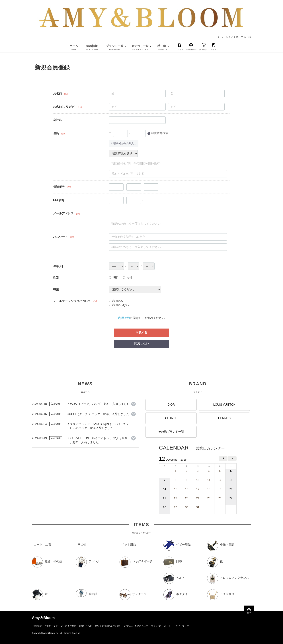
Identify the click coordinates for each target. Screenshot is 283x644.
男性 (114, 278)
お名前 (58, 94)
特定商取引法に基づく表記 (108, 626)
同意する (141, 332)
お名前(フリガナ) (64, 107)
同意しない (141, 343)
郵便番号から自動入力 (124, 143)
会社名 (58, 120)
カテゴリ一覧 (140, 48)
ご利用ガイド (51, 626)
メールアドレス (63, 213)
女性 (128, 278)
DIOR (171, 405)
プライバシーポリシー (162, 626)
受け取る (116, 301)
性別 (56, 278)
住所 (56, 133)
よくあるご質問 (68, 626)
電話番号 (59, 187)
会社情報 (37, 626)
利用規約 (124, 318)
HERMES (224, 418)
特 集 (162, 48)
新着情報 (92, 48)
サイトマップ (182, 626)
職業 (56, 289)
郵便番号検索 (160, 133)
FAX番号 (59, 200)
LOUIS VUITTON (224, 405)
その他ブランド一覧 (171, 432)
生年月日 (59, 266)
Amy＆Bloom (43, 618)
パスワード (60, 237)
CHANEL (171, 418)
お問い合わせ (85, 626)
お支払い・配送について (136, 626)
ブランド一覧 (115, 48)
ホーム (74, 48)
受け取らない (119, 305)
